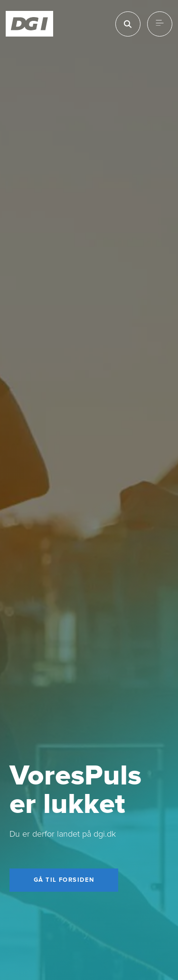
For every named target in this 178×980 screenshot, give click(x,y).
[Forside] (30, 24)
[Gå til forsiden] (64, 880)
